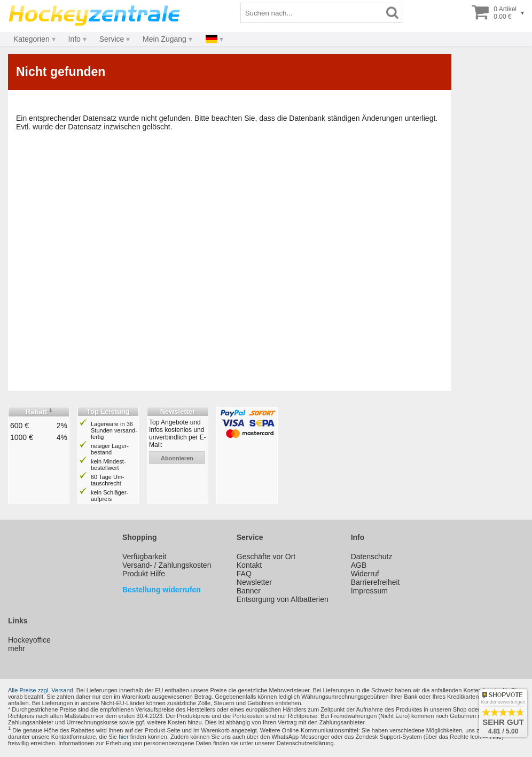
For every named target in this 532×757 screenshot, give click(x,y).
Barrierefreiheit (375, 582)
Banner (249, 591)
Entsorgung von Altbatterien (283, 599)
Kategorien (32, 39)
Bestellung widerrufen (162, 590)
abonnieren (177, 458)
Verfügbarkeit (144, 557)
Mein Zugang (165, 39)
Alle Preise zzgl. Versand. (41, 690)
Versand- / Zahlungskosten (167, 565)
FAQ (244, 574)
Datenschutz (372, 557)
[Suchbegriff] (312, 13)
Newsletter (254, 582)
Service (112, 39)
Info (75, 39)
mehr (17, 648)
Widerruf (365, 574)
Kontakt (249, 565)
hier (123, 737)
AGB (359, 565)
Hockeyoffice (29, 640)
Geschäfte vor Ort (266, 557)
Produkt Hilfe (144, 574)
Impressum (369, 591)
